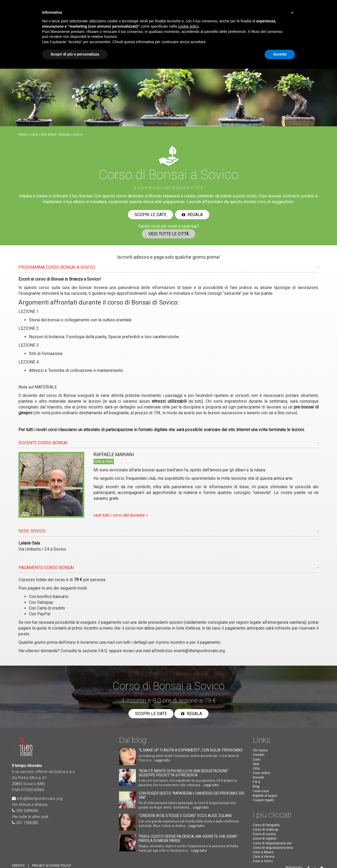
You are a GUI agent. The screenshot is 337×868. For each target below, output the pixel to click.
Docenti (258, 777)
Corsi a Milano (263, 852)
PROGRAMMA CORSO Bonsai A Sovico (57, 267)
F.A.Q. (103, 651)
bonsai (85, 288)
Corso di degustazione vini (272, 843)
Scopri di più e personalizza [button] (75, 54)
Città (256, 769)
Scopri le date (150, 215)
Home (23, 134)
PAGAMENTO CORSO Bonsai (46, 568)
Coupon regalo (263, 800)
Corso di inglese (265, 839)
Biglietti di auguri (265, 796)
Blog (256, 786)
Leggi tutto (162, 760)
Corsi (34, 134)
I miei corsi (261, 791)
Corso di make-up (265, 830)
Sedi (256, 764)
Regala (192, 215)
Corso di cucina (264, 834)
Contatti (259, 755)
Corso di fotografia (266, 825)
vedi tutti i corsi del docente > (121, 515)
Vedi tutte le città (169, 234)
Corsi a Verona (264, 857)
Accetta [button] (280, 54)
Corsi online (261, 773)
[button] (292, 13)
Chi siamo (260, 750)
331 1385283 (27, 823)
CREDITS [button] (18, 866)
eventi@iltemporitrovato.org (199, 651)
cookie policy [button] (188, 26)
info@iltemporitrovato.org (40, 799)
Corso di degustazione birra (273, 848)
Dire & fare (49, 134)
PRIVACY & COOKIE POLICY (52, 866)
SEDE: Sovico (32, 531)
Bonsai (64, 134)
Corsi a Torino (263, 861)
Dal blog (133, 740)
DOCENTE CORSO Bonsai (43, 443)
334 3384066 (27, 811)
